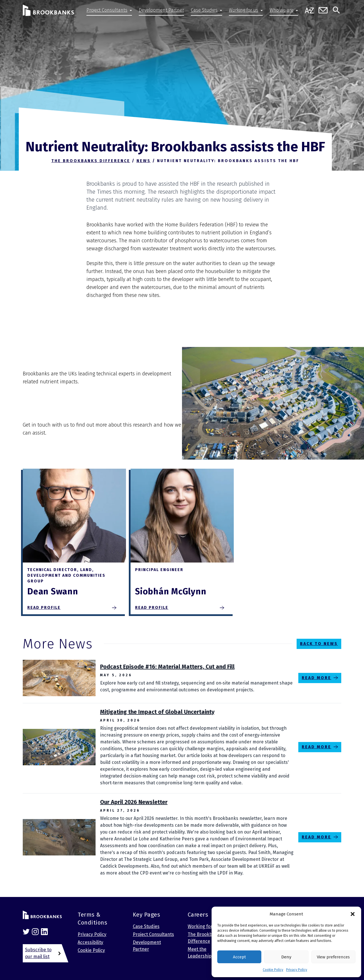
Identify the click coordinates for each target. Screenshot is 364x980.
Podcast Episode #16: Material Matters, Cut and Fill (167, 667)
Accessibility (90, 942)
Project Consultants (107, 10)
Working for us (244, 10)
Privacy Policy (297, 970)
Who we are (282, 10)
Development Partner (161, 10)
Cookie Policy (273, 970)
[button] (353, 914)
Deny (286, 957)
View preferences (333, 957)
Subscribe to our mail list (38, 953)
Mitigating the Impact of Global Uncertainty (157, 712)
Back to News (319, 644)
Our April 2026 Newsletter (134, 802)
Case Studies (204, 10)
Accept (239, 957)
